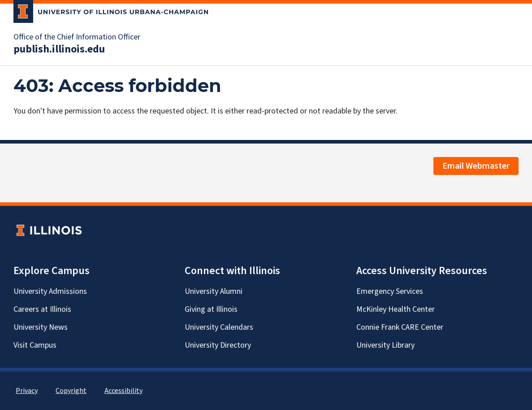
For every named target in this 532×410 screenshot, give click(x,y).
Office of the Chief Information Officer (77, 37)
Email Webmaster (476, 166)
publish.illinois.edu (59, 49)
